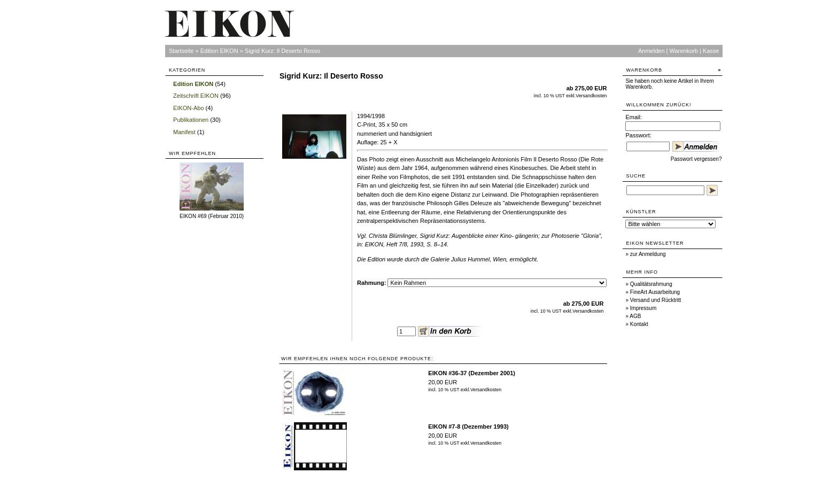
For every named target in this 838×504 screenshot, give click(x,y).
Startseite (181, 51)
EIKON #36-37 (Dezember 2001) (472, 373)
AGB (635, 316)
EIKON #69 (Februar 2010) (212, 216)
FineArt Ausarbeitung (655, 292)
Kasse (711, 51)
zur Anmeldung (648, 254)
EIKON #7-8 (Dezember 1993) (468, 427)
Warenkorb (684, 51)
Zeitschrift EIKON (196, 96)
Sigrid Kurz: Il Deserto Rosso (282, 51)
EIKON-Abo (188, 108)
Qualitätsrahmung (651, 284)
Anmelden (651, 51)
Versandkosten (591, 96)
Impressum (643, 308)
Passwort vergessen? (696, 159)
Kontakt (639, 324)
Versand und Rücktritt (656, 300)
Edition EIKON (219, 51)
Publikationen (191, 120)
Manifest (184, 132)
